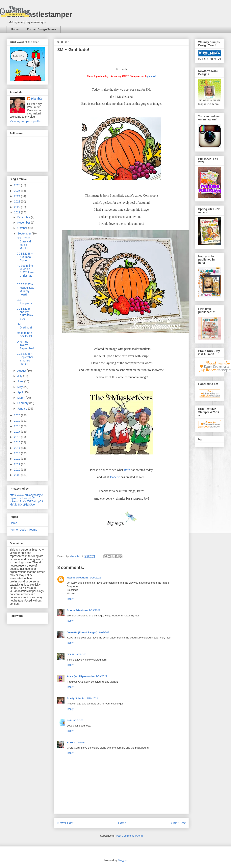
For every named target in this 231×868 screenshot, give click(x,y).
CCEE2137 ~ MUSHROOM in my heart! (25, 289)
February (23, 403)
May (20, 387)
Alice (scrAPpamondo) (81, 676)
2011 (18, 464)
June (21, 381)
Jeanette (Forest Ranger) (82, 632)
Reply (70, 599)
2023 (18, 201)
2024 (18, 196)
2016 (18, 437)
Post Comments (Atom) (129, 836)
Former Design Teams (42, 29)
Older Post (178, 823)
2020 (18, 415)
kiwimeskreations (78, 578)
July (20, 376)
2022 (18, 207)
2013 (18, 453)
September (24, 233)
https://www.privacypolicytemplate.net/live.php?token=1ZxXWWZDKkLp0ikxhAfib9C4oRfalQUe (27, 500)
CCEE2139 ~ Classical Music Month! (25, 243)
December (24, 217)
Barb (127, 470)
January (23, 409)
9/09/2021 (95, 578)
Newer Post (65, 823)
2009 (18, 475)
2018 (18, 426)
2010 (18, 470)
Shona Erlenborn (77, 610)
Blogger (122, 860)
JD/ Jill (71, 654)
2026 (18, 185)
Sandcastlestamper (39, 14)
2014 (18, 448)
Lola (70, 720)
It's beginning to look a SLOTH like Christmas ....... (25, 272)
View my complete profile (25, 121)
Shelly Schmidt (76, 698)
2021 (18, 212)
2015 (18, 442)
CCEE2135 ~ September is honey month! (25, 359)
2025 (18, 191)
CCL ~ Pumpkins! (25, 302)
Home (15, 29)
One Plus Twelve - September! (25, 345)
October (23, 228)
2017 (18, 432)
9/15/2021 (79, 720)
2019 (18, 421)
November (24, 223)
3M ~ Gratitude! (24, 326)
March (22, 398)
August (22, 371)
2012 (18, 459)
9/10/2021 (92, 698)
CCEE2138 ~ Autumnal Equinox (25, 257)
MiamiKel (37, 99)
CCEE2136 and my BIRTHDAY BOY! (25, 314)
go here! (152, 76)
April (20, 392)
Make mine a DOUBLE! (25, 335)
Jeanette (115, 477)
